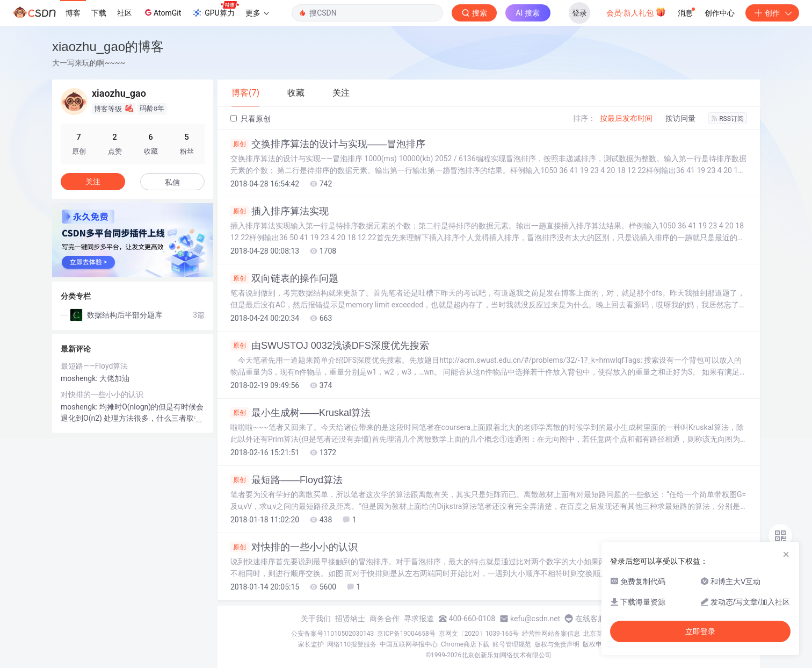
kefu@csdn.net (535, 619)
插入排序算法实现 (280, 211)
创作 (772, 13)
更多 (257, 13)
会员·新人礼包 (636, 12)
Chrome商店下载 (465, 644)
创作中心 (720, 13)
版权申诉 (596, 644)
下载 (99, 13)
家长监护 (311, 644)
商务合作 (385, 619)
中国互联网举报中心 (409, 644)
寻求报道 (419, 619)
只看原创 (251, 119)
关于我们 (316, 619)
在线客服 (590, 619)
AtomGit (162, 12)
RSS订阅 (728, 119)
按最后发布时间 (626, 118)
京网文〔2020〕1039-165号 (479, 634)
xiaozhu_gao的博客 (108, 46)
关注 (93, 182)
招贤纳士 (350, 619)
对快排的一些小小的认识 (294, 547)
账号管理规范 (512, 644)
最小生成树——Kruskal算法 (300, 413)
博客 (73, 13)
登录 (579, 13)
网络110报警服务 (352, 644)
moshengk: (80, 378)
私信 (172, 182)
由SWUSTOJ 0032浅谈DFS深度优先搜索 (330, 346)
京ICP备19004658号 (406, 634)
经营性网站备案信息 (551, 634)
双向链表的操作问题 (284, 278)
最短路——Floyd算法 (287, 480)
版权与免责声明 (557, 644)
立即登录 (700, 631)
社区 (125, 13)
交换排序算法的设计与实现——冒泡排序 (328, 144)
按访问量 (680, 118)
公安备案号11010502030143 (332, 634)
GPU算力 (215, 10)
